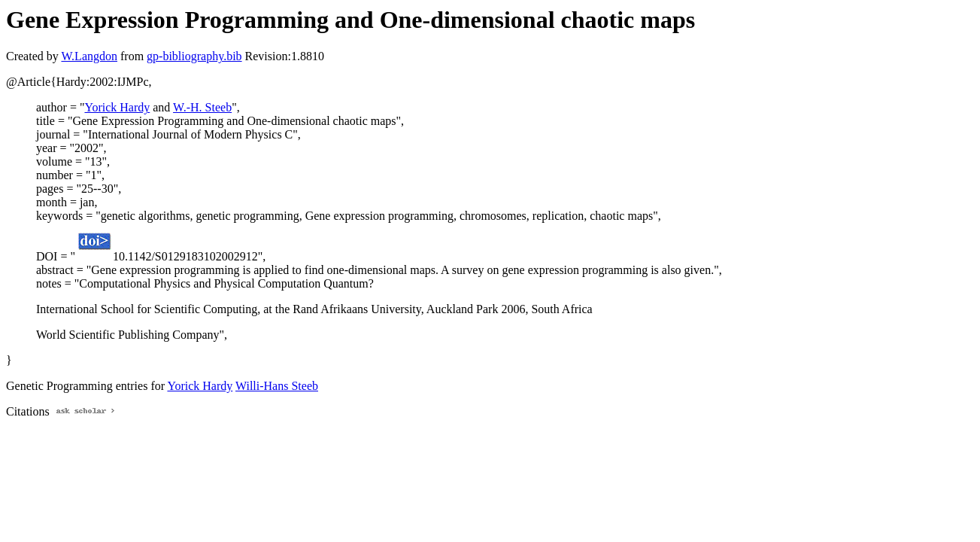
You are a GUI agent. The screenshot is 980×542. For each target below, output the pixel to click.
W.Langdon (89, 56)
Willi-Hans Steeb (277, 386)
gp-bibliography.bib (194, 56)
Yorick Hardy (117, 107)
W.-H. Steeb (202, 107)
